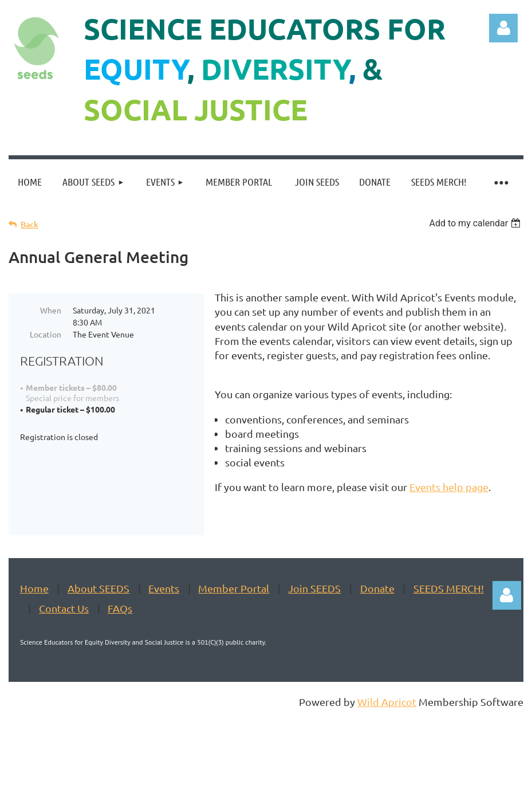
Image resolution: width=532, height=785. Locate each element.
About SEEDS (98, 617)
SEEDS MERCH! (449, 617)
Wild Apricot (387, 730)
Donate (377, 617)
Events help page (449, 487)
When (51, 310)
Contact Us (64, 637)
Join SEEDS (314, 617)
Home (34, 617)
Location (46, 334)
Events (164, 617)
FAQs (120, 637)
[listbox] (476, 223)
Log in (503, 28)
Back (29, 224)
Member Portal (234, 617)
